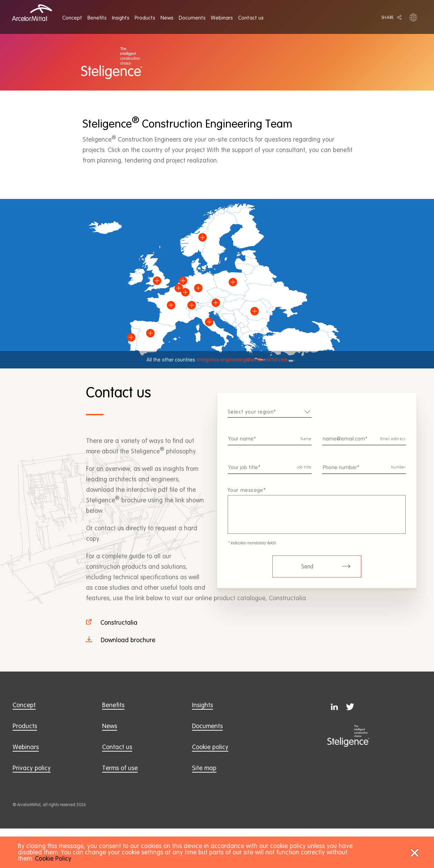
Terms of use (120, 768)
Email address (393, 444)
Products (25, 726)
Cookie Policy (53, 858)
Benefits (113, 705)
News (110, 726)
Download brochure (128, 640)
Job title (304, 472)
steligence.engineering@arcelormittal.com (242, 360)
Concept (24, 705)
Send (326, 571)
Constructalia (119, 622)
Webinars (26, 747)
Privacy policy (32, 768)
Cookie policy (210, 747)
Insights (202, 705)
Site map (204, 768)
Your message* (247, 495)
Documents (207, 726)
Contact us (117, 747)
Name (306, 444)
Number (399, 472)
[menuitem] (72, 18)
